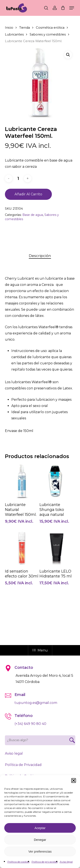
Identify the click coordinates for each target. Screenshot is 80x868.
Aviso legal (66, 862)
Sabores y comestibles (48, 34)
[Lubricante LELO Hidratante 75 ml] (56, 548)
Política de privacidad (45, 862)
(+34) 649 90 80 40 (30, 724)
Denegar (40, 840)
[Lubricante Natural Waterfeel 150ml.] (22, 481)
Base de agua (33, 215)
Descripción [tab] (40, 256)
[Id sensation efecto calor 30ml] (22, 548)
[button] (74, 780)
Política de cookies (18, 862)
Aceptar (40, 828)
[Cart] (63, 8)
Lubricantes (14, 34)
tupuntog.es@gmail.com (36, 703)
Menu (40, 650)
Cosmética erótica (50, 28)
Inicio (9, 28)
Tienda (25, 28)
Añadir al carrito (28, 194)
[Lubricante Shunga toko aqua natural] (56, 481)
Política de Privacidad (23, 765)
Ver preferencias (40, 851)
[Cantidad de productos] (18, 179)
